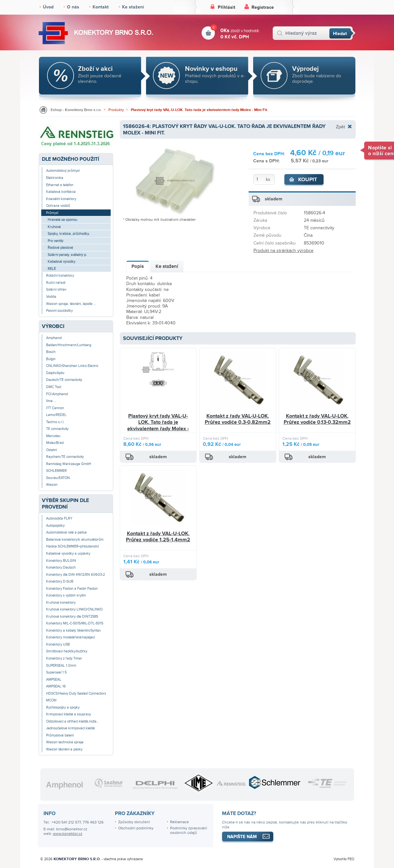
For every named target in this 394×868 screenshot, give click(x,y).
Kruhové (54, 227)
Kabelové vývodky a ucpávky (68, 554)
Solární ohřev (56, 289)
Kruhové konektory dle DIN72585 (72, 616)
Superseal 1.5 (56, 672)
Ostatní (51, 450)
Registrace (263, 7)
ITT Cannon (55, 408)
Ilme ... (51, 401)
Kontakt (101, 7)
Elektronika (55, 178)
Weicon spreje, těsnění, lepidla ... (71, 304)
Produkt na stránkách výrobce (283, 251)
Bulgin (51, 359)
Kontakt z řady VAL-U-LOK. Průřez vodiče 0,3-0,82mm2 (238, 419)
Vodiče (51, 297)
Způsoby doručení (134, 822)
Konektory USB (58, 644)
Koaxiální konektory (61, 199)
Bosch (51, 352)
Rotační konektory (60, 276)
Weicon (52, 485)
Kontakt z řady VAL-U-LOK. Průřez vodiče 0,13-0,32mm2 (317, 419)
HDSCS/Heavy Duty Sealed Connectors (76, 693)
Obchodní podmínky (136, 828)
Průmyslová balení (60, 735)
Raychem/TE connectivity (65, 457)
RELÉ (52, 269)
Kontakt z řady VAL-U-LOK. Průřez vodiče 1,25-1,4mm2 (158, 537)
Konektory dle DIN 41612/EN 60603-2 (75, 575)
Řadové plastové (60, 248)
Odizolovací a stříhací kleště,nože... (73, 721)
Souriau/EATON (58, 478)
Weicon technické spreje (65, 742)
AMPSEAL (54, 679)
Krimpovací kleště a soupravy (68, 714)
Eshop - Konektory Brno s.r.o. (76, 110)
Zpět (340, 127)
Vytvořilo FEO (344, 859)
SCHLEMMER (56, 471)
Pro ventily (55, 241)
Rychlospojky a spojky (63, 707)
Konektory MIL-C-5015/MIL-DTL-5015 (75, 623)
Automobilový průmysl (63, 171)
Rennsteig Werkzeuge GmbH (69, 464)
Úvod (48, 7)
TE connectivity (57, 429)
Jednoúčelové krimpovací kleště (70, 728)
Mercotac (53, 436)
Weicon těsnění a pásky (64, 749)
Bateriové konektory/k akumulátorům (75, 540)
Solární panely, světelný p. (67, 255)
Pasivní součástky (59, 311)
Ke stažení (133, 7)
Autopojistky (55, 526)
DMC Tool (54, 387)
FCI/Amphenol (57, 394)
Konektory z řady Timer (64, 658)
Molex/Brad (55, 443)
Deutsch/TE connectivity (64, 380)
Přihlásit (227, 7)
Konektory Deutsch (61, 567)
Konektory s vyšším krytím (66, 595)
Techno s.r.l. (55, 422)
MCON (51, 700)
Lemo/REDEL (56, 415)
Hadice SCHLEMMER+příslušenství (72, 546)
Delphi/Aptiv (55, 373)
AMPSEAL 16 (56, 686)
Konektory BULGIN (61, 561)
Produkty (116, 110)
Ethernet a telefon (60, 185)
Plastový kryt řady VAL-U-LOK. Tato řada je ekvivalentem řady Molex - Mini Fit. (199, 110)
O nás (73, 7)
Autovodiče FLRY (59, 518)
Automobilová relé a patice (66, 532)
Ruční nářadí (56, 283)
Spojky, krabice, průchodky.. (69, 234)
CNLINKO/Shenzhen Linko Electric (72, 366)
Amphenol (54, 338)
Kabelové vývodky (62, 262)
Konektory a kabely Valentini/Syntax (73, 630)
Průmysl (52, 213)
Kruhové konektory (61, 603)
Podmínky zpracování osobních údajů (189, 831)
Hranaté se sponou (62, 220)
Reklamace (179, 822)
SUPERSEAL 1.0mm (61, 666)
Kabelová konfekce (61, 192)
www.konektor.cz (68, 834)
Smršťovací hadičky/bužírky (67, 651)
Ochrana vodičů (58, 206)
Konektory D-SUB (60, 581)
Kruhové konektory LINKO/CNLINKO (74, 609)
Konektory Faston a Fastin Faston (72, 589)
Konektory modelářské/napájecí (70, 637)
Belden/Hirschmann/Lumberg (69, 345)
